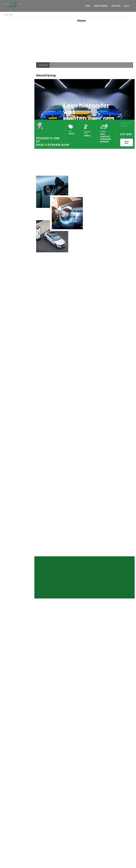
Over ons (116, 6)
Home (88, 6)
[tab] (43, 65)
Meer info (127, 142)
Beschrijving (43, 65)
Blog (127, 6)
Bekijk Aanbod (101, 6)
